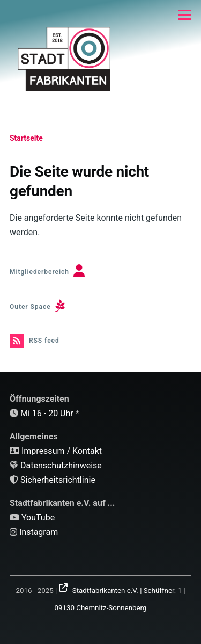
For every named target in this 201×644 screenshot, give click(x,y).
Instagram (39, 532)
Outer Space (30, 307)
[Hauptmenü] (185, 15)
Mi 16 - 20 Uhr (47, 413)
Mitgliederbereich (39, 272)
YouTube (38, 518)
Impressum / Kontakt (62, 451)
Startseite (26, 138)
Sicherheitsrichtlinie (58, 480)
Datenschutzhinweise (61, 465)
